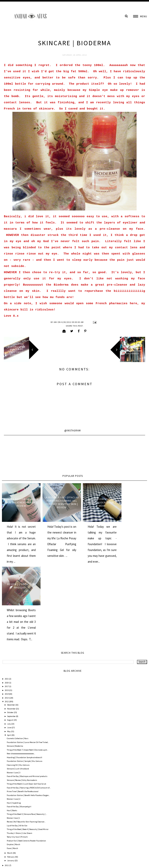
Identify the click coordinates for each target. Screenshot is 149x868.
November (12, 633)
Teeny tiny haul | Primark (17, 761)
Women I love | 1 (13, 742)
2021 (7, 603)
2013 (7, 622)
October (10, 637)
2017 (7, 611)
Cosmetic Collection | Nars (18, 663)
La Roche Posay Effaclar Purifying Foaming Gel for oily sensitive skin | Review (56, 500)
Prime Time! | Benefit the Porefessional (23, 716)
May (9, 656)
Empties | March (13, 769)
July (9, 648)
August (10, 644)
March (10, 777)
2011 (7, 789)
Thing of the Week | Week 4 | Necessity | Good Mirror (28, 754)
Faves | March (12, 772)
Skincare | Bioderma (15, 670)
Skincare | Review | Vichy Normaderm (22, 704)
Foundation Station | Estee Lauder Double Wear (93, 501)
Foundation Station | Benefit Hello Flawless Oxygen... (28, 719)
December (11, 629)
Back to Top (141, 862)
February (11, 781)
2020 (7, 607)
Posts (8, 845)
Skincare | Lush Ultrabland (18, 693)
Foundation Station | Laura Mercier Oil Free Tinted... (28, 666)
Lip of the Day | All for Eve (17, 750)
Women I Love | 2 (14, 723)
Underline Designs (43, 862)
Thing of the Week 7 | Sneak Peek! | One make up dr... (27, 674)
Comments (10, 852)
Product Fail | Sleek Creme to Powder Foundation (26, 765)
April (9, 659)
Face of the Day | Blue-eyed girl (19, 731)
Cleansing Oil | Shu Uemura (18, 689)
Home (75, 824)
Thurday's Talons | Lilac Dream (19, 757)
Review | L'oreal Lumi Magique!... (129, 500)
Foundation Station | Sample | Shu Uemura (25, 685)
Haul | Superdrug (14, 727)
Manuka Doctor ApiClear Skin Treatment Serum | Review (19, 500)
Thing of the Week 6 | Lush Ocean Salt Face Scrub (26, 708)
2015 (7, 614)
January (11, 785)
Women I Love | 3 (14, 697)
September (12, 640)
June (9, 652)
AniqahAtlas (16, 862)
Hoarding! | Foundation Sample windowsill (24, 682)
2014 (7, 618)
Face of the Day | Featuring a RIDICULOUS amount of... (29, 712)
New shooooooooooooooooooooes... (21, 678)
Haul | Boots (12, 735)
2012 (7, 626)
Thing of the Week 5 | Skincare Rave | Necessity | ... (27, 738)
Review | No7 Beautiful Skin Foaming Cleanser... (26, 746)
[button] (140, 16)
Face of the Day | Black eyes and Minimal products (27, 701)
